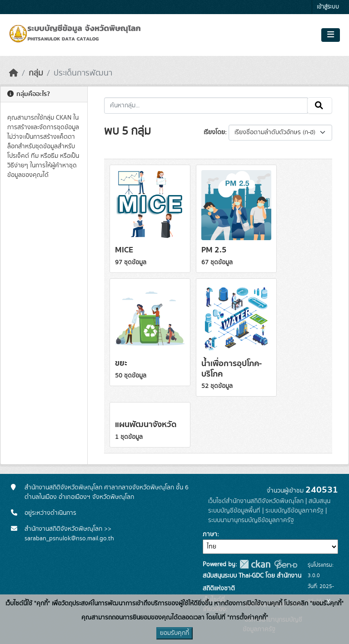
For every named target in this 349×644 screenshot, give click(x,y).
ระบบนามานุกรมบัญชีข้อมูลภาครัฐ (251, 520)
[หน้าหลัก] (14, 73)
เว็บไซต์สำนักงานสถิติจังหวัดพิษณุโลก (256, 501)
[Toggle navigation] (331, 35)
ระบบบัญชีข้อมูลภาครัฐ (294, 511)
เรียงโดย (214, 132)
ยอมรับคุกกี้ (174, 633)
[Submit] (320, 106)
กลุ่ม (36, 73)
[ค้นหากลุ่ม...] (206, 106)
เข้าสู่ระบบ (328, 7)
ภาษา (210, 534)
